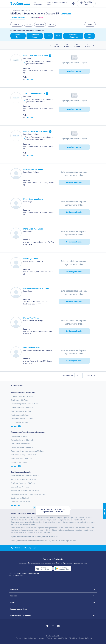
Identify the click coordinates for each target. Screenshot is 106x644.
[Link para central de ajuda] (12, 548)
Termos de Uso (21, 638)
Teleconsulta (36, 18)
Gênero (29, 24)
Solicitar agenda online (74, 182)
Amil (48, 36)
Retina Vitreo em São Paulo (21, 444)
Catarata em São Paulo (19, 436)
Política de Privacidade (37, 638)
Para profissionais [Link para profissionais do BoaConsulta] (37, 3)
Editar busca (66, 14)
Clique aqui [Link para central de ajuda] (25, 548)
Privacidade (73, 638)
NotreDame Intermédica (73, 36)
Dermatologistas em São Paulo (22, 408)
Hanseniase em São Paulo (20, 502)
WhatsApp (40, 24)
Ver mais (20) (16, 426)
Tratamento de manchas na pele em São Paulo (28, 451)
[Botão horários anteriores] (51, 45)
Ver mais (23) (16, 466)
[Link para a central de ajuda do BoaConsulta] (74, 3)
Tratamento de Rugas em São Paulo (24, 455)
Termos (82, 638)
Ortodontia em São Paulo (20, 422)
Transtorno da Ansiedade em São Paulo (25, 476)
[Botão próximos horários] (93, 45)
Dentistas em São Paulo (19, 400)
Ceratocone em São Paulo (20, 498)
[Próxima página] (94, 375)
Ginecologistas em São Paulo (21, 411)
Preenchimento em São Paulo (22, 459)
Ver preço (31, 79)
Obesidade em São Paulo (20, 487)
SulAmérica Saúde (35, 36)
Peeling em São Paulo (19, 462)
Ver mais (90, 36)
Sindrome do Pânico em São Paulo (23, 480)
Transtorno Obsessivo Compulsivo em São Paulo (28, 494)
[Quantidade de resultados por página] (79, 375)
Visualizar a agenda (74, 71)
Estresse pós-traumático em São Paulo (25, 491)
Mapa (90, 24)
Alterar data (17, 24)
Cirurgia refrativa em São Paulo (22, 447)
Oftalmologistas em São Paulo (22, 396)
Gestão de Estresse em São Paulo (23, 483)
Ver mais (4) (15, 505)
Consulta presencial (18, 18)
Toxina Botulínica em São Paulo (22, 440)
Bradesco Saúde (18, 36)
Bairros (51, 24)
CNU (58, 36)
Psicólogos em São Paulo (20, 415)
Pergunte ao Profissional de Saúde (57, 3)
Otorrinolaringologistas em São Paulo (24, 404)
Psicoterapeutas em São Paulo (22, 419)
